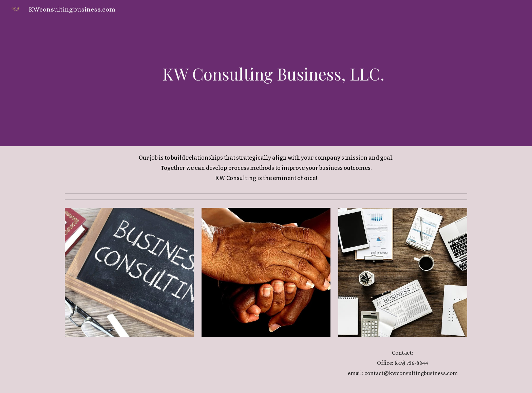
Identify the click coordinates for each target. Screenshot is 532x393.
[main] (266, 73)
